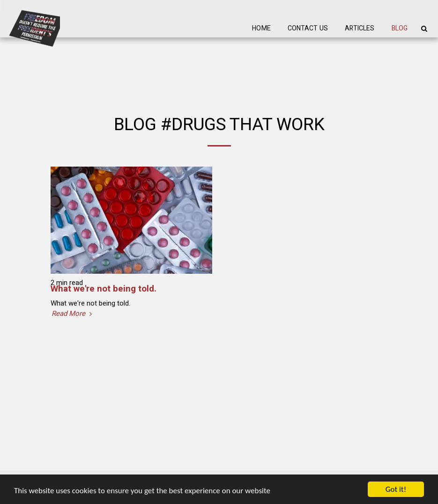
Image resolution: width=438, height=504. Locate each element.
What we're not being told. (104, 289)
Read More (73, 314)
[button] (424, 29)
